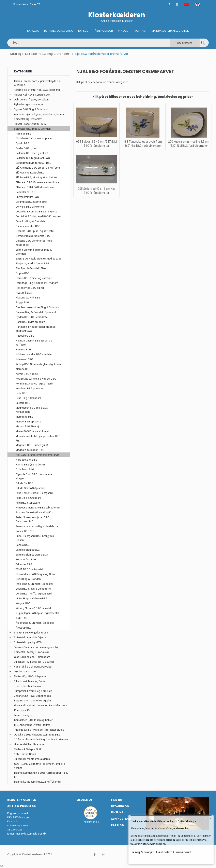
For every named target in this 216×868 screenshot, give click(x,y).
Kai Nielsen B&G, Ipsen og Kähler (33, 720)
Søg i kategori (185, 43)
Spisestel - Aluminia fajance (30, 637)
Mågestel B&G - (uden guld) (32, 445)
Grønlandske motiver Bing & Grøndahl (38, 307)
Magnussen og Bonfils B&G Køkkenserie (32, 410)
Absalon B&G (24, 134)
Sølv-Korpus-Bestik (25, 754)
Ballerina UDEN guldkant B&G (33, 158)
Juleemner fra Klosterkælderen (32, 759)
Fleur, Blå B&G (24, 293)
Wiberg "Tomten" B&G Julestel (33, 608)
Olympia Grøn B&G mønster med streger (35, 476)
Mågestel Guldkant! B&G (30, 450)
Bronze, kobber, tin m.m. (28, 686)
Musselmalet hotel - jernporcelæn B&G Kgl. (38, 438)
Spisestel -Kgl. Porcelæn (28, 119)
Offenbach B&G (25, 469)
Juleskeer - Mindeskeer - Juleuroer (34, 662)
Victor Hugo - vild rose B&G (32, 598)
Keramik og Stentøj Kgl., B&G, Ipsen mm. (38, 90)
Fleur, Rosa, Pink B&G (28, 298)
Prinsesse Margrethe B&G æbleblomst (38, 508)
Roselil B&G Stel (25, 531)
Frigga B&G (22, 302)
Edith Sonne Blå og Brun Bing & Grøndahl (34, 252)
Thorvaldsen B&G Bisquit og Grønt (36, 574)
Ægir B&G (21, 618)
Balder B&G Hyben (26, 148)
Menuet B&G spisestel (29, 422)
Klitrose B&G (23, 369)
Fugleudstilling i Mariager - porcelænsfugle (39, 730)
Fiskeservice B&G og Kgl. (30, 288)
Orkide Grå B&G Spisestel (30, 488)
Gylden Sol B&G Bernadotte (32, 317)
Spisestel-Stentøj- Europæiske (32, 652)
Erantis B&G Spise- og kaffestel (34, 278)
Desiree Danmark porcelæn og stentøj (36, 647)
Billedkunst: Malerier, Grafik (30, 681)
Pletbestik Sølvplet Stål (27, 749)
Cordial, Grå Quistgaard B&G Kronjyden (38, 216)
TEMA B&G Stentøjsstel (29, 569)
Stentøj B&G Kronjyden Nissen (32, 633)
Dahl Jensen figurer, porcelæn (31, 100)
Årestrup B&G (24, 628)
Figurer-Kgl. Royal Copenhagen (32, 95)
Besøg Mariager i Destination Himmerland (161, 852)
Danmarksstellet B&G (28, 226)
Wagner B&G (23, 603)
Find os (116, 800)
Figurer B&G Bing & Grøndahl (31, 109)
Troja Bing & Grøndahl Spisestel (34, 584)
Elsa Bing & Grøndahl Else (31, 268)
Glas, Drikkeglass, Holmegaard (32, 657)
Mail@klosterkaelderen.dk (170, 31)
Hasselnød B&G (25, 336)
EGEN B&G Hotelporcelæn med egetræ (38, 259)
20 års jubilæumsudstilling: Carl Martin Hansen (41, 739)
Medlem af (85, 800)
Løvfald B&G (23, 403)
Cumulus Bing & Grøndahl (30, 221)
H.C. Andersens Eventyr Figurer (32, 725)
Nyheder (84, 31)
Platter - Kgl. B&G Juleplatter (30, 676)
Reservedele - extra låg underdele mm (37, 526)
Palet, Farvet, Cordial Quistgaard (34, 493)
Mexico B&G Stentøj (27, 426)
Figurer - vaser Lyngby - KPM (30, 124)
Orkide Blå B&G (25, 483)
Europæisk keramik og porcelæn (33, 691)
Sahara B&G (23, 545)
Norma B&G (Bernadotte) (30, 465)
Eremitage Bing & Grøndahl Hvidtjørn (37, 283)
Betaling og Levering (59, 31)
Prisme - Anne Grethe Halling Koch (35, 512)
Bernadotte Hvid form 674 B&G (34, 163)
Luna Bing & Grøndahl (28, 398)
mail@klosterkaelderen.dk (31, 834)
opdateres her (181, 828)
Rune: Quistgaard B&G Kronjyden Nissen (35, 538)
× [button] (210, 818)
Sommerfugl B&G (26, 559)
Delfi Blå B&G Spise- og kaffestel (35, 231)
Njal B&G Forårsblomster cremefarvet (37, 455)
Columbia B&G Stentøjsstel (31, 202)
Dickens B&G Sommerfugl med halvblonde (34, 243)
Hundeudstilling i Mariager (29, 744)
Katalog (33, 31)
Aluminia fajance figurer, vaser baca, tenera (39, 114)
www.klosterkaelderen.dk (148, 844)
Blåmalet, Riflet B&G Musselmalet (35, 187)
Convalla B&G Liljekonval (30, 207)
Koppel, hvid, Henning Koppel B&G (36, 379)
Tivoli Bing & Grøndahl (28, 579)
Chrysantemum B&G (27, 197)
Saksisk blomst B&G (28, 550)
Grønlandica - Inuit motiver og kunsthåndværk (41, 705)
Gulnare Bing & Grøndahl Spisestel (36, 312)
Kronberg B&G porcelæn (30, 388)
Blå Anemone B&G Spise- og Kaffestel (38, 168)
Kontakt (141, 31)
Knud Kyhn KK (22, 710)
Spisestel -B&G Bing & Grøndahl (47, 54)
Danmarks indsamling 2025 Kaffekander (38, 782)
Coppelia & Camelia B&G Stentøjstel (37, 212)
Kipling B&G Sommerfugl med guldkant (39, 364)
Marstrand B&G (25, 417)
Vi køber (124, 31)
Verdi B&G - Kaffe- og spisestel (34, 594)
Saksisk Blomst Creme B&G (32, 555)
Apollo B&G (22, 143)
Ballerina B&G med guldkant (32, 153)
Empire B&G (23, 273)
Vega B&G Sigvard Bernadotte (33, 589)
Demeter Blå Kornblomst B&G (33, 236)
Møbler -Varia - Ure (25, 671)
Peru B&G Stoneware (28, 503)
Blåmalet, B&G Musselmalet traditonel (38, 182)
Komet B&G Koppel (27, 374)
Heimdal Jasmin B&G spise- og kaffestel (34, 343)
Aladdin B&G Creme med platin (34, 138)
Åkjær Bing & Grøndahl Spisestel (35, 623)
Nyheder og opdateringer (29, 104)
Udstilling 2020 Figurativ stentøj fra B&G (37, 735)
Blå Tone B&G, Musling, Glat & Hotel (36, 177)
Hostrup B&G (23, 349)
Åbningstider (104, 31)
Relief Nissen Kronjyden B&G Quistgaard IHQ (32, 519)
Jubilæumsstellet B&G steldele (34, 354)
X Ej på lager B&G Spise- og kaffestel (37, 613)
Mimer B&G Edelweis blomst (32, 431)
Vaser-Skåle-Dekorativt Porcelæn (33, 667)
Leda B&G (21, 393)
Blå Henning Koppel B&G (30, 173)
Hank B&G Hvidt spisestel (31, 322)
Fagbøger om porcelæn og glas (33, 701)
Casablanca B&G (25, 192)
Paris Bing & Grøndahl (28, 498)
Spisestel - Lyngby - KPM (28, 642)
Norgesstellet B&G (26, 460)
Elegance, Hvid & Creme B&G (32, 263)
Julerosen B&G (24, 359)
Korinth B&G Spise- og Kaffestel (34, 384)
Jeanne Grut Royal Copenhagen (33, 696)
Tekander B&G (24, 564)
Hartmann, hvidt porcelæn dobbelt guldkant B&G (36, 329)
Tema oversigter (23, 715)
